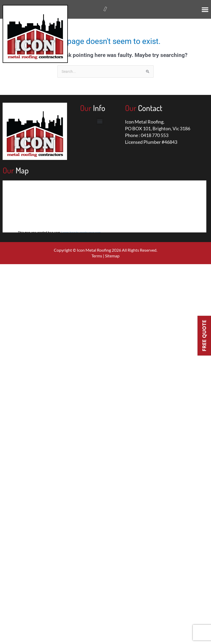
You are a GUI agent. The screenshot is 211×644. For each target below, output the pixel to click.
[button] (205, 9)
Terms (97, 256)
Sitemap (112, 256)
